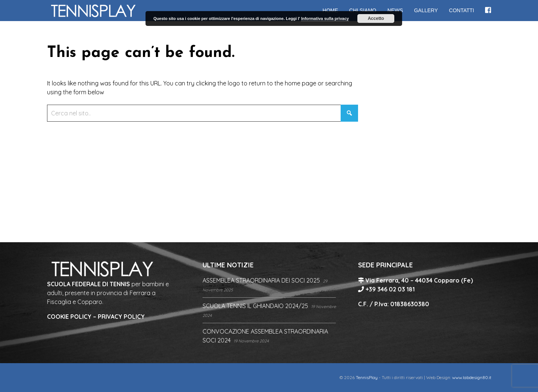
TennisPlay (367, 377)
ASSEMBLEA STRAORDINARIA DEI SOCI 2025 (261, 280)
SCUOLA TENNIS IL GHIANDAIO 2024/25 (255, 306)
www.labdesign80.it (472, 377)
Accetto (376, 18)
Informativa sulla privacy (325, 18)
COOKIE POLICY (69, 317)
